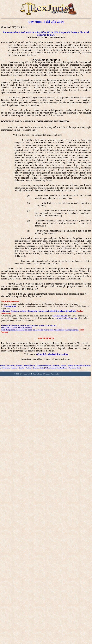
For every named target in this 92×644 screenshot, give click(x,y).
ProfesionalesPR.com (44, 365)
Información (11, 365)
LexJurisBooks (63, 368)
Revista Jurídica (74, 368)
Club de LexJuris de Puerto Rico (53, 354)
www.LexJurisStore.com (67, 318)
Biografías (56, 365)
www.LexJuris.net (60, 316)
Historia (64, 365)
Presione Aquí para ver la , (40, 311)
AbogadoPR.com (30, 365)
